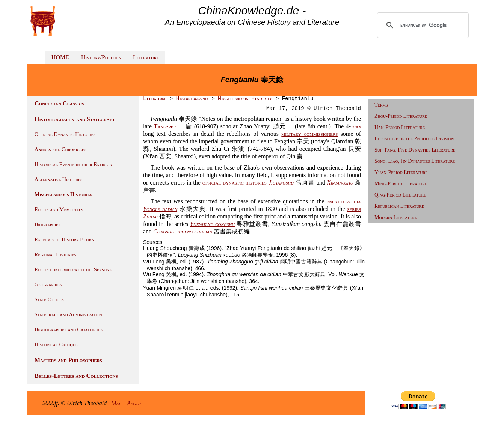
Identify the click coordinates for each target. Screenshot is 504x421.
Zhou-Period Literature (401, 116)
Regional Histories (55, 255)
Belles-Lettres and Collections (76, 376)
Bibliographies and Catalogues (69, 330)
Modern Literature (396, 217)
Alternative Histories (59, 180)
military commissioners (309, 134)
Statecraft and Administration (68, 315)
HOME (60, 57)
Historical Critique (56, 345)
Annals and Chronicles (60, 150)
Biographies (48, 225)
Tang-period (169, 126)
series (354, 209)
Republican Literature (399, 206)
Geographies (48, 285)
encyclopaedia (344, 201)
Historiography (192, 99)
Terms (381, 105)
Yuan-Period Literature (401, 172)
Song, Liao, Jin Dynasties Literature (415, 161)
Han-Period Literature (400, 127)
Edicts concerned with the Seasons (73, 270)
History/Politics (101, 57)
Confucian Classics (59, 103)
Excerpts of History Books (64, 240)
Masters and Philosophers (68, 360)
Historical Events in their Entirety (74, 165)
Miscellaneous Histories (63, 195)
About (134, 403)
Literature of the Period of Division (414, 139)
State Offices (49, 300)
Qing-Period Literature (400, 195)
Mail (117, 403)
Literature (146, 57)
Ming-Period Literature (401, 184)
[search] (424, 25)
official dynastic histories (235, 183)
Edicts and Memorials (59, 210)
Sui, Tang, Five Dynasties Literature (415, 150)
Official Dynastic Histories (65, 135)
